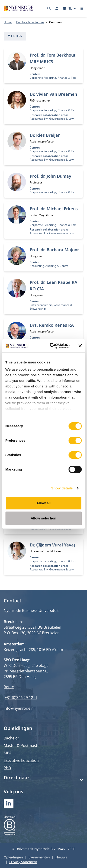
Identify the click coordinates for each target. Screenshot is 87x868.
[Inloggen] (57, 8)
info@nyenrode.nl (19, 708)
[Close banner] (80, 346)
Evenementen (39, 857)
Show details (62, 488)
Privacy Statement (23, 862)
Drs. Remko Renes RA (52, 325)
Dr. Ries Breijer (45, 135)
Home (8, 22)
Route (9, 687)
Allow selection (43, 518)
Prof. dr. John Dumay (50, 176)
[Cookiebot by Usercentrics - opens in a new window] (52, 346)
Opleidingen (13, 857)
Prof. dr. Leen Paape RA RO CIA (53, 285)
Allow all (44, 503)
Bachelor (11, 738)
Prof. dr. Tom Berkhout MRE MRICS (53, 58)
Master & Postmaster (22, 746)
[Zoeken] (49, 8)
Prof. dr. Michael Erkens (54, 209)
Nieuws (61, 857)
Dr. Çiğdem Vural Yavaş (53, 545)
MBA (8, 753)
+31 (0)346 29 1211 (21, 698)
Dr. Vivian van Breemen (53, 94)
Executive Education (21, 760)
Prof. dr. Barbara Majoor (54, 250)
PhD (7, 768)
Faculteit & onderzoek (30, 22)
